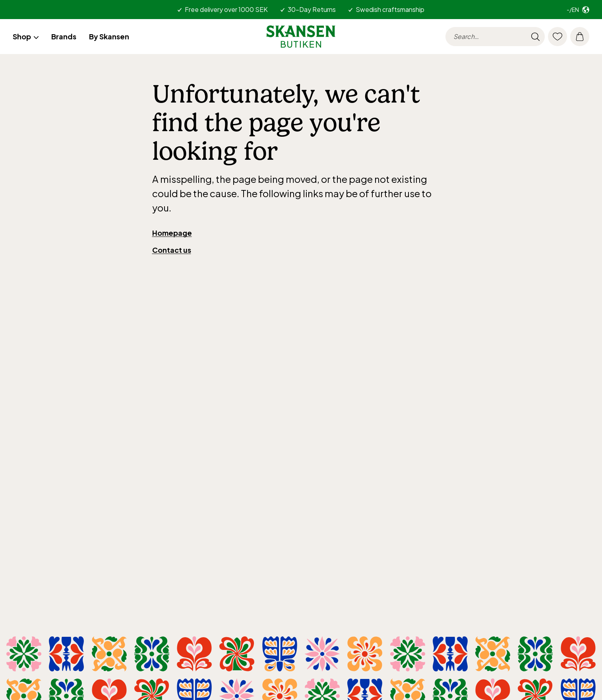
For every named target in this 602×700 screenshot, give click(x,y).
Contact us (172, 250)
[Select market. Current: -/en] (578, 10)
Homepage (172, 233)
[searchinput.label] (495, 37)
